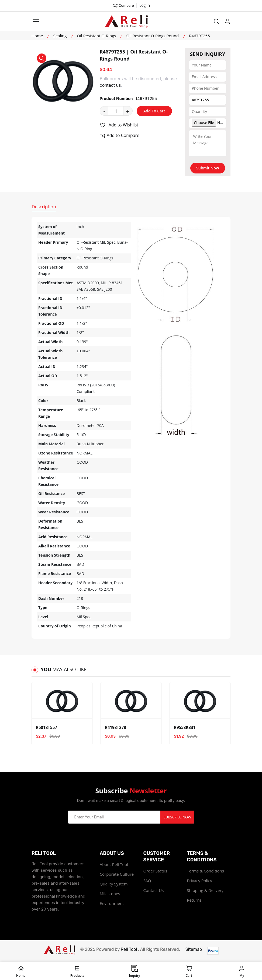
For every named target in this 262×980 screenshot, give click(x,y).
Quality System (114, 883)
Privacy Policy (199, 880)
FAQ (147, 880)
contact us (110, 85)
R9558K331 (185, 727)
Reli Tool (129, 949)
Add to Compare (120, 136)
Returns (194, 899)
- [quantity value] (104, 111)
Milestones (110, 893)
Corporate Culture (117, 874)
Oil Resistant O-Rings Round (152, 36)
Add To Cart (154, 111)
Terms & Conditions (205, 870)
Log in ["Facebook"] (145, 5)
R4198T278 (116, 727)
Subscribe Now (177, 817)
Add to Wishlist (119, 125)
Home (37, 36)
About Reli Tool (114, 864)
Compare (123, 6)
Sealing (60, 36)
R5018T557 (46, 727)
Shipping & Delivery (205, 890)
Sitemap (194, 949)
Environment (112, 903)
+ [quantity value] (128, 111)
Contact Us (153, 890)
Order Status (155, 870)
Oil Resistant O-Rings (96, 36)
